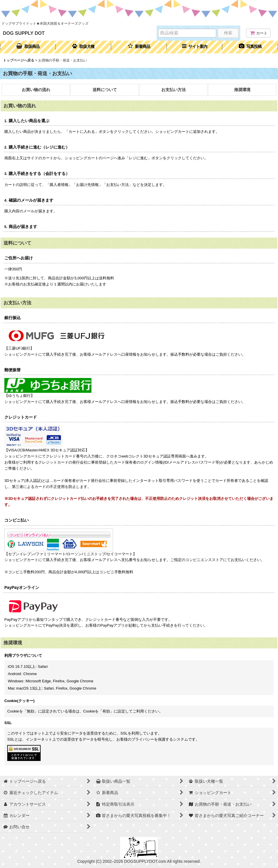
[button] (195, 47)
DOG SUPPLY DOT (24, 33)
